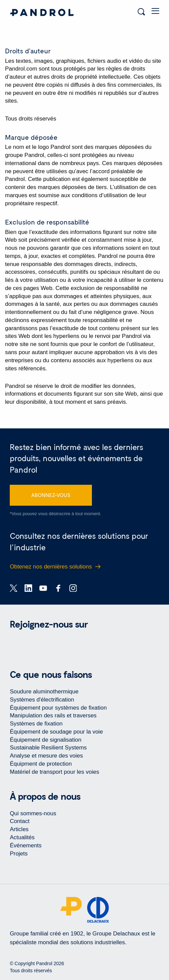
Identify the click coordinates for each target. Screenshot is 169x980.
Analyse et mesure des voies (46, 756)
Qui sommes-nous (33, 813)
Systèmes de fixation (36, 724)
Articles (19, 829)
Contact (20, 821)
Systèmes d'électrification (42, 700)
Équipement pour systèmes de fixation (58, 708)
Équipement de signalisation (45, 740)
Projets (19, 854)
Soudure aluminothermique (44, 692)
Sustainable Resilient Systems (48, 748)
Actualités (22, 837)
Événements (26, 845)
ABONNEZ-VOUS (51, 495)
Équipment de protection (41, 764)
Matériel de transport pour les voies (54, 772)
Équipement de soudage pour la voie (56, 732)
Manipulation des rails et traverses (53, 716)
